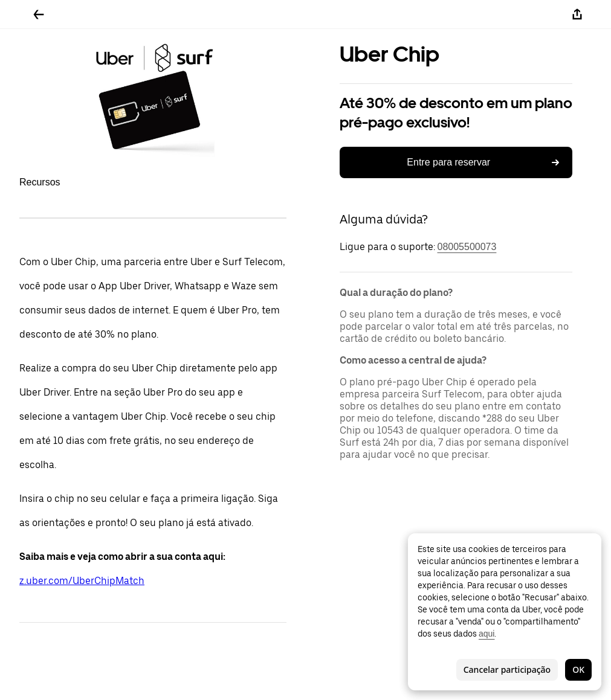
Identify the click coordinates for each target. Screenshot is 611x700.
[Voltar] (39, 14)
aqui (487, 634)
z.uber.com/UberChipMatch (82, 581)
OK (578, 669)
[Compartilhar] (577, 14)
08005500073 (467, 247)
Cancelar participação (507, 669)
